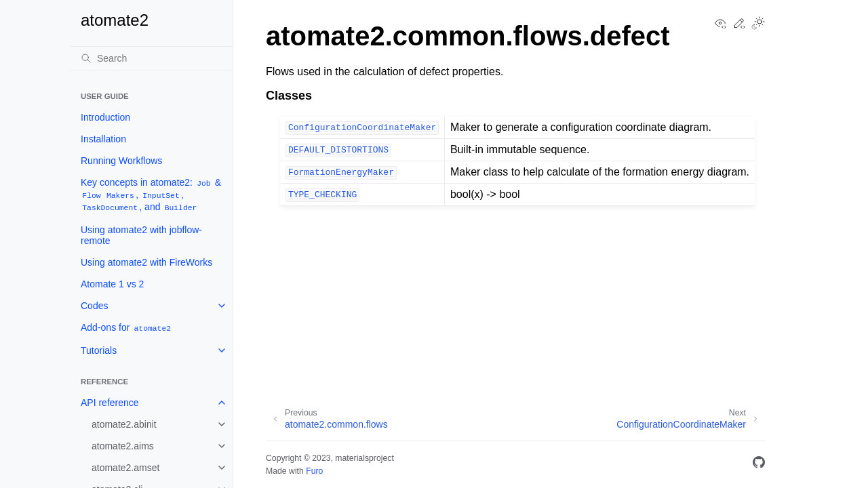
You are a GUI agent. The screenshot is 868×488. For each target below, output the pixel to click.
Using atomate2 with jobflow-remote (141, 235)
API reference (110, 403)
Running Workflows (121, 161)
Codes (94, 306)
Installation (103, 139)
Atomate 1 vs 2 (112, 284)
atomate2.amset (125, 468)
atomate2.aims (123, 446)
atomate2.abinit (124, 424)
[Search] (151, 58)
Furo (314, 471)
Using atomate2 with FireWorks (146, 262)
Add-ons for (126, 328)
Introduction (105, 117)
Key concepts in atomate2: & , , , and (151, 195)
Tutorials (99, 350)
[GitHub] (759, 465)
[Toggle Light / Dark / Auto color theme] (758, 24)
